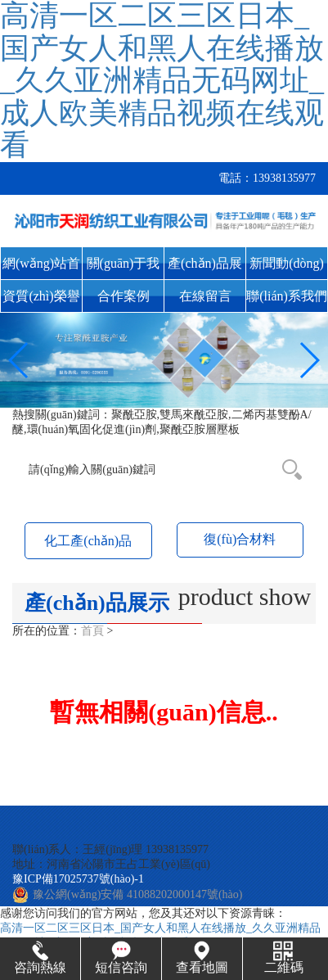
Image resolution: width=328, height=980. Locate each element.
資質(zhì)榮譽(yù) (41, 301)
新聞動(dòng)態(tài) (287, 268)
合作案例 (124, 296)
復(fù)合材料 (240, 539)
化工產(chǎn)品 (88, 541)
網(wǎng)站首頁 (41, 268)
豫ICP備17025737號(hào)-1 (78, 879)
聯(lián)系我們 (287, 296)
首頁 (92, 631)
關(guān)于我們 (124, 268)
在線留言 (205, 296)
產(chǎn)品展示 (205, 268)
